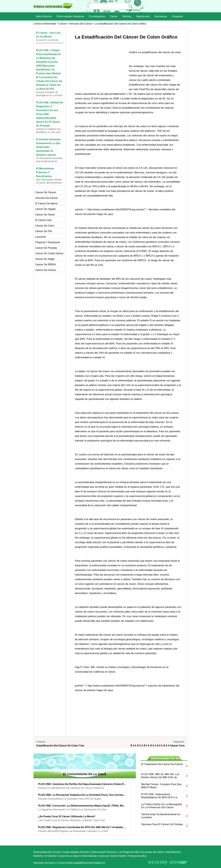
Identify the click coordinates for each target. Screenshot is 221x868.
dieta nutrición (44, 16)
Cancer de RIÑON (45, 264)
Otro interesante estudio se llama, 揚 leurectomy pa (49, 183)
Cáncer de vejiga (45, 259)
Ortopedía (177, 16)
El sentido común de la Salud (62, 856)
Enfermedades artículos (76, 852)
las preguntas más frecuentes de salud (141, 852)
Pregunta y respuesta (48, 242)
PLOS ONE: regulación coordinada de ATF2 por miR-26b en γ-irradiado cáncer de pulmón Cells (82, 827)
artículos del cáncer (81, 24)
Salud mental (172, 852)
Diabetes (38, 856)
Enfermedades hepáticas (70, 16)
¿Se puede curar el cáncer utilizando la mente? (67, 816)
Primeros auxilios (137, 856)
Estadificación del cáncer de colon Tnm (60, 746)
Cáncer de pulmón (46, 192)
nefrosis (127, 16)
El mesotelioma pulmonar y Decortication (45, 172)
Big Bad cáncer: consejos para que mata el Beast (161, 786)
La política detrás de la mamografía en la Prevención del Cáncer (162, 806)
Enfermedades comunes (95, 856)
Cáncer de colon (45, 226)
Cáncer (114, 16)
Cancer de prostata (46, 248)
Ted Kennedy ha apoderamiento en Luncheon (161, 816)
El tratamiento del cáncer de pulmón (162, 764)
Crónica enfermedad (45, 24)
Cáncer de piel (44, 231)
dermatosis (161, 16)
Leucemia (41, 237)
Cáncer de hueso (45, 215)
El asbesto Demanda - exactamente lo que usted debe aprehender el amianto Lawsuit (49, 147)
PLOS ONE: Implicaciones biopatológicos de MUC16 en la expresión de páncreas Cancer (159, 796)
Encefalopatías (97, 16)
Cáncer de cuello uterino (49, 253)
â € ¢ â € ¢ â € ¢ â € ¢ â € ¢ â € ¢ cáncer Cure (157, 746)
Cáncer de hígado (46, 209)
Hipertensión (143, 16)
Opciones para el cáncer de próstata (162, 824)
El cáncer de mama (46, 203)
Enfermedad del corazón (47, 852)
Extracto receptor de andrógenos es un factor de (49, 95)
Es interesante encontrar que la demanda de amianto (49, 161)
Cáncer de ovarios (46, 270)
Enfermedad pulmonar (104, 852)
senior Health (118, 856)
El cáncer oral (43, 220)
